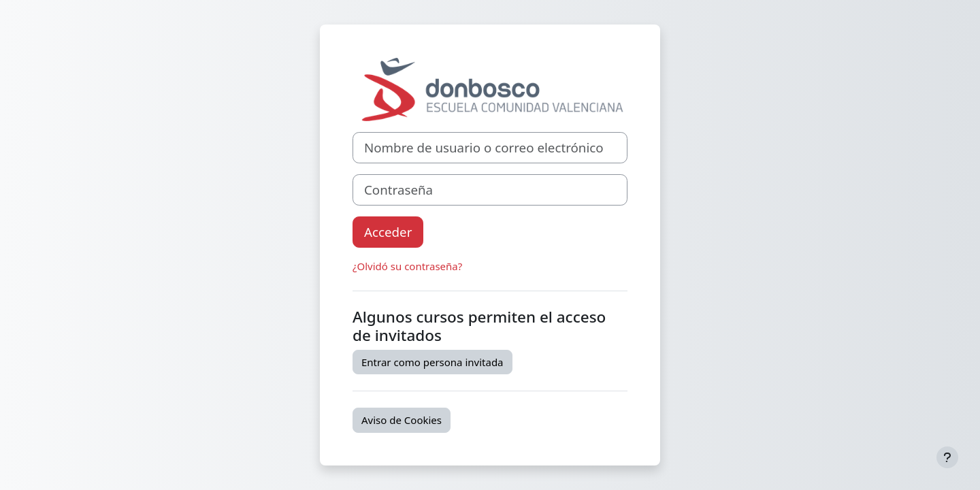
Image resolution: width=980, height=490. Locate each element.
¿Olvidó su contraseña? (407, 266)
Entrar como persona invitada (432, 362)
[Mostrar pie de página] (947, 457)
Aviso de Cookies (402, 420)
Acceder (388, 232)
